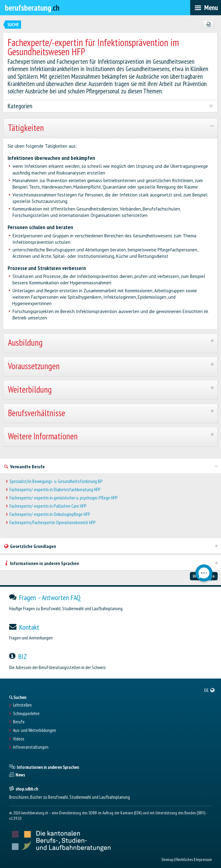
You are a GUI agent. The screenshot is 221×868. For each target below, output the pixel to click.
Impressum (204, 859)
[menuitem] (210, 690)
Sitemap (167, 859)
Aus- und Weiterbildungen (35, 730)
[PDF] (208, 24)
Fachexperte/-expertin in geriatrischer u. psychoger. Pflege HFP (64, 498)
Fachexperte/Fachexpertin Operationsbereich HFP (53, 522)
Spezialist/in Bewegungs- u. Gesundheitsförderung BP (56, 481)
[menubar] (206, 8)
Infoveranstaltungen (31, 747)
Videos (19, 739)
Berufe (19, 722)
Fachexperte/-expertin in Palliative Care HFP (48, 506)
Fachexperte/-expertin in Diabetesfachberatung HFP (55, 490)
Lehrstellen (22, 705)
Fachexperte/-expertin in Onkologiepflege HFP (50, 514)
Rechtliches (185, 859)
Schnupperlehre (26, 714)
